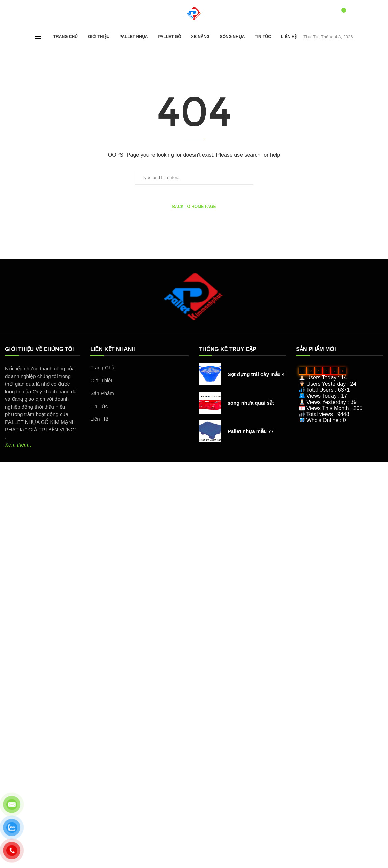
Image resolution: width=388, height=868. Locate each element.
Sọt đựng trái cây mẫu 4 (256, 374)
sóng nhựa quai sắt (251, 403)
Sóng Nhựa (232, 37)
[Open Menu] (38, 37)
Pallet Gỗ (170, 37)
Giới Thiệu (99, 37)
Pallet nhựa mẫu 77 (251, 431)
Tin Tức (263, 37)
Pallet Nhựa (134, 37)
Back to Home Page (194, 207)
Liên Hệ (289, 37)
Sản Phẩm (102, 393)
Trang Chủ (66, 37)
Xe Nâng (200, 37)
